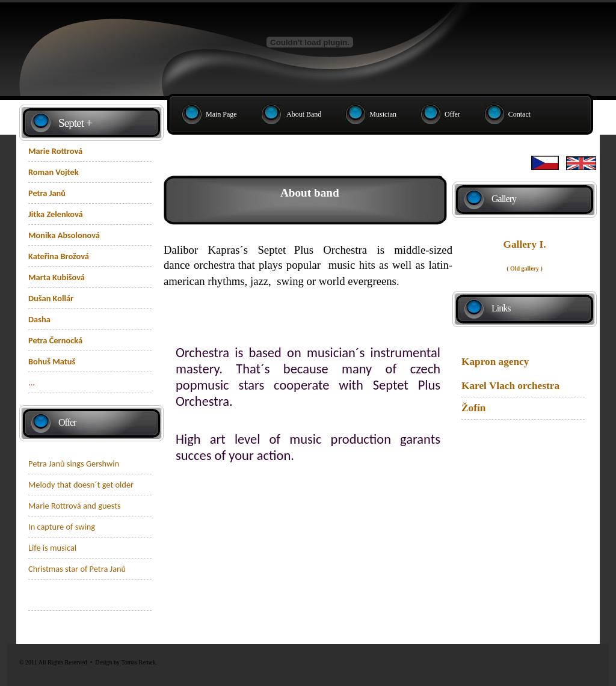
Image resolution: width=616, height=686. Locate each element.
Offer (452, 114)
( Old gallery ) (525, 268)
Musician (383, 114)
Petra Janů (47, 193)
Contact (519, 114)
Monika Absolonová (64, 235)
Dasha (39, 319)
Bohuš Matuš (52, 361)
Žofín (473, 408)
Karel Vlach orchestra (510, 386)
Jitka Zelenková (56, 214)
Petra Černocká (55, 340)
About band (303, 114)
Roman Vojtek (54, 172)
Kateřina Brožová (59, 256)
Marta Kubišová (57, 277)
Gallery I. (525, 244)
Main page (221, 114)
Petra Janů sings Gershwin (74, 464)
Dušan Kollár (51, 298)
